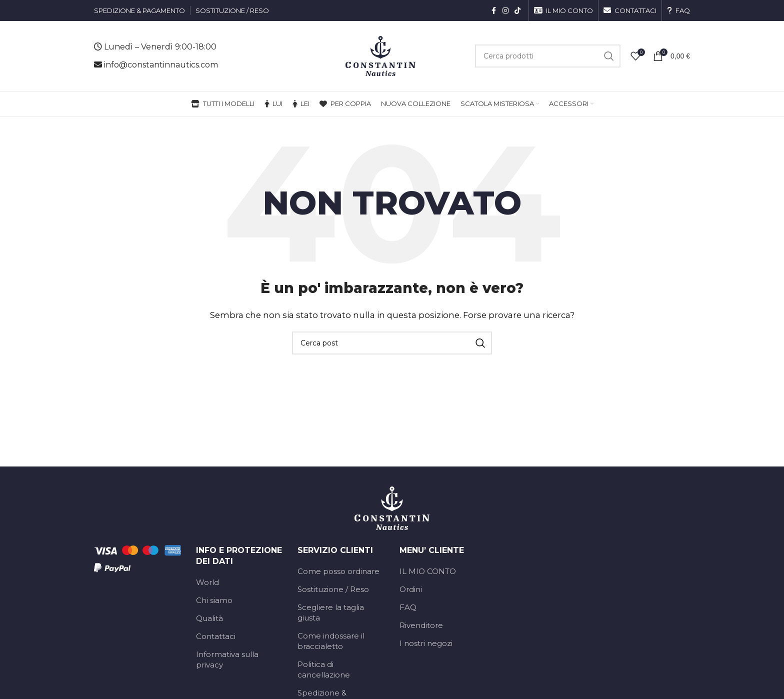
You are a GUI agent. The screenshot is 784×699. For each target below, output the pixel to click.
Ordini (411, 589)
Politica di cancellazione (324, 669)
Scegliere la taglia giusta (331, 612)
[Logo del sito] (380, 55)
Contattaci (216, 636)
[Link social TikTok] (517, 11)
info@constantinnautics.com (161, 65)
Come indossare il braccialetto (331, 641)
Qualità (209, 618)
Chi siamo (214, 600)
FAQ (408, 607)
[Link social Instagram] (505, 11)
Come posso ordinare (338, 571)
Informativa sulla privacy (227, 659)
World (207, 582)
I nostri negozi (426, 643)
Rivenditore (421, 625)
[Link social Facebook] (493, 11)
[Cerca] (548, 56)
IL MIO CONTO (428, 571)
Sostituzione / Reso (333, 589)
